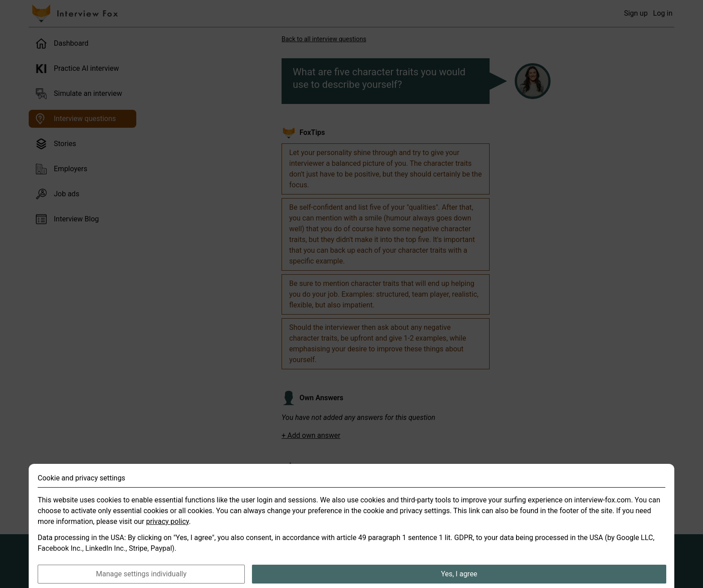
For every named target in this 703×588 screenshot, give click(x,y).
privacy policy (168, 533)
